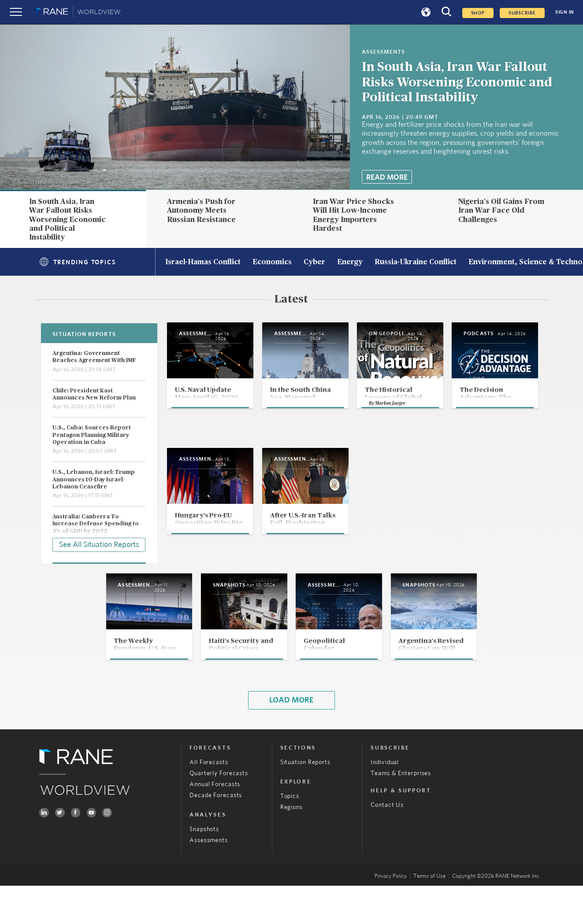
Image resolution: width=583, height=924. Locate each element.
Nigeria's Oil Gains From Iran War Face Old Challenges (501, 211)
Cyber (314, 262)
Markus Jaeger (459, 435)
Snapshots (204, 868)
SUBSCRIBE (522, 13)
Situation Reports (305, 801)
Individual (385, 801)
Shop (478, 13)
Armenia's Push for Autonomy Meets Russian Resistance (201, 211)
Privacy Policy (391, 914)
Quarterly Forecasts (219, 812)
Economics (272, 262)
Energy (350, 262)
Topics (290, 835)
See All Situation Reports (99, 543)
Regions (291, 846)
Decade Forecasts (216, 834)
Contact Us (387, 844)
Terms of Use (429, 914)
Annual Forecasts (215, 823)
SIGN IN (565, 12)
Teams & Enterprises (401, 812)
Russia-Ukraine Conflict (416, 262)
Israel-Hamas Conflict (203, 262)
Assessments (209, 879)
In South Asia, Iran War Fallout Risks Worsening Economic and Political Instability (457, 82)
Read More (387, 177)
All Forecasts (209, 801)
